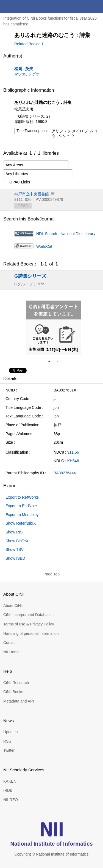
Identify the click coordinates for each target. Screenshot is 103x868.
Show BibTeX (17, 541)
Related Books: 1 (29, 44)
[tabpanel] (53, 328)
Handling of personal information (31, 633)
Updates (10, 732)
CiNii (24, 7)
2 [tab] (60, 361)
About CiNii (13, 606)
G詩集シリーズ (30, 276)
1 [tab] (51, 361)
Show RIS (14, 532)
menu (96, 7)
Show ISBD (15, 558)
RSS (7, 741)
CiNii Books (13, 692)
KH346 (73, 461)
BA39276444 (65, 473)
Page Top (51, 574)
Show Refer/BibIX (21, 523)
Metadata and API (19, 701)
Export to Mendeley (22, 515)
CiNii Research (16, 683)
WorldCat (44, 246)
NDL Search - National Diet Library (66, 234)
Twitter (9, 750)
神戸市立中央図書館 (32, 194)
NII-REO (11, 800)
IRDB (8, 790)
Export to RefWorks (22, 497)
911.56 (73, 452)
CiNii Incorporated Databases (28, 615)
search (83, 7)
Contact (10, 643)
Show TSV (15, 549)
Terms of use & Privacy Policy (29, 624)
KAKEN (10, 781)
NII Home (11, 652)
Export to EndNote (21, 506)
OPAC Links (17, 182)
